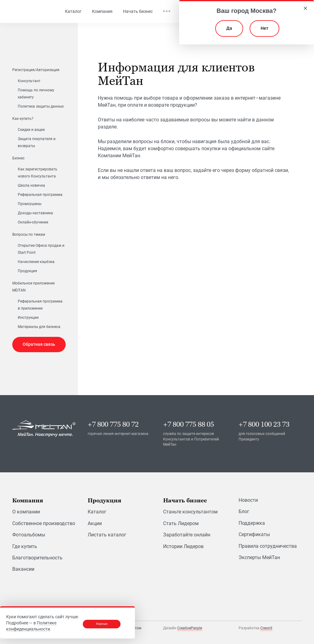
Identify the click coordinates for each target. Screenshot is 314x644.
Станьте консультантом (190, 512)
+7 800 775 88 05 (189, 424)
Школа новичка (31, 185)
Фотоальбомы (29, 535)
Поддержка (252, 523)
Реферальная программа (40, 195)
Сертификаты (254, 534)
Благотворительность (37, 558)
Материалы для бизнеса (39, 327)
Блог (244, 511)
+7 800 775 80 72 (113, 424)
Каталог (97, 512)
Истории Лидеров (183, 546)
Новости (248, 500)
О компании (26, 512)
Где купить (25, 546)
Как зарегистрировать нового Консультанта (38, 173)
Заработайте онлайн (187, 535)
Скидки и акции (31, 130)
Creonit (266, 628)
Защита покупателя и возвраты (37, 142)
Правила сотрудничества (268, 546)
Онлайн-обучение (33, 222)
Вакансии (23, 569)
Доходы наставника (35, 213)
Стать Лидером (181, 523)
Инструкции (28, 318)
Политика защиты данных (41, 106)
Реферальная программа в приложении (40, 305)
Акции (95, 523)
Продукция (27, 271)
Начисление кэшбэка (36, 262)
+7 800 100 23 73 (264, 424)
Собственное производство (44, 523)
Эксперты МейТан (259, 557)
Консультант (29, 81)
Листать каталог (107, 535)
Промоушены (30, 204)
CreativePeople (190, 628)
